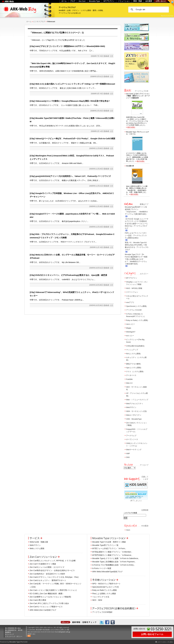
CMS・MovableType (134, 419)
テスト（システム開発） (135, 372)
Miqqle (129, 328)
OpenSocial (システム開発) (136, 306)
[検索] (148, 10)
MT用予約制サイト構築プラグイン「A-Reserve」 (113, 555)
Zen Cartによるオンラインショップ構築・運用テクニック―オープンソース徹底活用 (138, 96)
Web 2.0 (129, 383)
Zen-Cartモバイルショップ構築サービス (46, 607)
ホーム (29, 22)
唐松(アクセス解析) (133, 364)
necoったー (130, 324)
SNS (128, 457)
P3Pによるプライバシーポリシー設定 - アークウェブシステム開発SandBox (136, 235)
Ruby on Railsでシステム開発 (104, 590)
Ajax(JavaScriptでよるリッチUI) (105, 587)
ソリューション (124, 1)
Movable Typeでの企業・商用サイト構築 (109, 542)
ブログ (73, 1)
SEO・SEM (97, 600)
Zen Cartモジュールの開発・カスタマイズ (47, 567)
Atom (128, 530)
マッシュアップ (132, 350)
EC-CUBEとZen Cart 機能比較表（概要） (47, 594)
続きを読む (131, 127)
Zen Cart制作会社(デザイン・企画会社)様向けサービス (52, 570)
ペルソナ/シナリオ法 (101, 597)
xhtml (29, 634)
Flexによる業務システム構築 (104, 594)
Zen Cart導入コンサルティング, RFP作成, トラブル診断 (53, 561)
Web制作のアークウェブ (11, 3)
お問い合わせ (161, 1)
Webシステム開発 (37, 548)
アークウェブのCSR (134, 310)
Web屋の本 (130, 166)
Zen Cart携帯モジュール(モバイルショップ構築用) (50, 597)
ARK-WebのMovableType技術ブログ (107, 572)
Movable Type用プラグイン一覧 (105, 545)
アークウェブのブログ (67, 7)
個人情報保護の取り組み (13, 628)
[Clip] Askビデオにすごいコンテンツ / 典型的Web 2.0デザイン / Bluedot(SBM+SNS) (67, 46)
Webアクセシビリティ (135, 404)
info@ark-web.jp (64, 632)
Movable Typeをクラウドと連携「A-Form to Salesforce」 (116, 558)
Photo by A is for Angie (167, 16)
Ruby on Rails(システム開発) (137, 320)
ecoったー (130, 336)
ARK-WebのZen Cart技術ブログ (43, 610)
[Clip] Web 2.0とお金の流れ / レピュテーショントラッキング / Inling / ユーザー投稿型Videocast (72, 84)
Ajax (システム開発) (134, 368)
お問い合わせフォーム (152, 634)
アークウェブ (131, 436)
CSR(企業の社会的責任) (135, 346)
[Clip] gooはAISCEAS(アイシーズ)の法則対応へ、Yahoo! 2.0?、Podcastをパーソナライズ (70, 176)
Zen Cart (82, 1)
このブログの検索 (130, 513)
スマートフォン (132, 292)
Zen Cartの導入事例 (38, 600)
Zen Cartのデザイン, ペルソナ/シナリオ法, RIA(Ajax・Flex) (54, 577)
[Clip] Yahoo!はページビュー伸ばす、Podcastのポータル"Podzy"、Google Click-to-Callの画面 (72, 138)
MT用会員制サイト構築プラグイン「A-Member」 (113, 552)
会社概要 (149, 1)
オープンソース (132, 439)
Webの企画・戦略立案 (39, 542)
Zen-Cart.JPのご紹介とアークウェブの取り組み (49, 603)
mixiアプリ (130, 302)
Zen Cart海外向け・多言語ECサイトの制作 (47, 574)
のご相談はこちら (131, 63)
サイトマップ (9, 634)
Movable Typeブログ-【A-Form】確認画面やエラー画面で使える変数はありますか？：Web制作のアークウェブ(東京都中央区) (136, 259)
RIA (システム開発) (133, 354)
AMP (128, 453)
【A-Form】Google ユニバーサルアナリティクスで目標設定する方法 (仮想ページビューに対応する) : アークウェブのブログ (137, 224)
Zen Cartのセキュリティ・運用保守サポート (48, 580)
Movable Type (94, 1)
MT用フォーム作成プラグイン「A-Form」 (109, 548)
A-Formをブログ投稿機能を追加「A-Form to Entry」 (114, 565)
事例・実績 (138, 1)
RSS (29, 636)
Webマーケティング (134, 450)
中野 (111, 56)
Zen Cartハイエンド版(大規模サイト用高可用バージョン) (53, 590)
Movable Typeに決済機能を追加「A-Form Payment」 (114, 562)
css (34, 634)
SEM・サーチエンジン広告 (136, 411)
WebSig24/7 (131, 332)
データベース (131, 375)
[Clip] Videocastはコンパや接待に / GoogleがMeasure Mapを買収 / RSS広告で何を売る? (70, 101)
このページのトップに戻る (165, 642)
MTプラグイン (132, 278)
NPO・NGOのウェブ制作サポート (106, 584)
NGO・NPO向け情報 (134, 288)
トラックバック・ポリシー (14, 636)
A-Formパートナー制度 (102, 568)
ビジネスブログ (39, 22)
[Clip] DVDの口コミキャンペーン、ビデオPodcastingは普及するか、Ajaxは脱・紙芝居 (68, 275)
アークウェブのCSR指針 (102, 612)
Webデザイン (131, 407)
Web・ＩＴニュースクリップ (137, 400)
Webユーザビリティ (134, 415)
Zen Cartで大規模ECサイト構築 (43, 564)
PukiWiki (129, 379)
